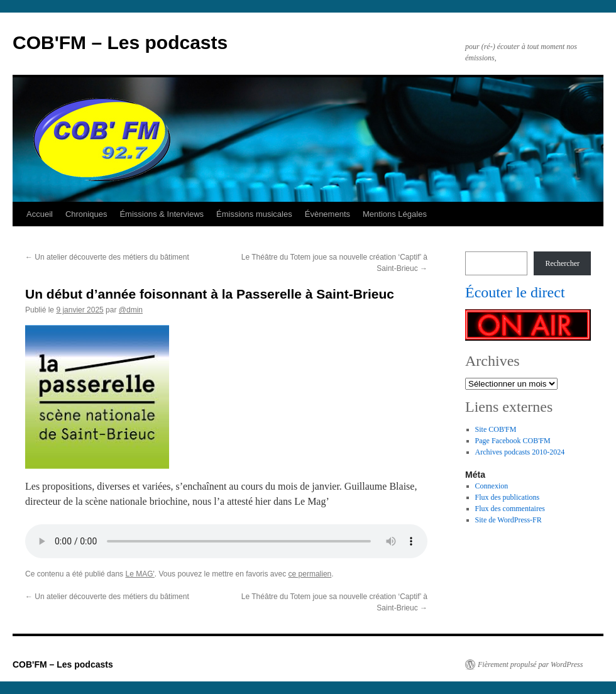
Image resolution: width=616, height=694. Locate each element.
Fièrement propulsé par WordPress (530, 664)
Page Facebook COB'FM (513, 441)
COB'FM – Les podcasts (120, 42)
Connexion (492, 486)
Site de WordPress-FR (509, 520)
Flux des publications (508, 497)
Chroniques (86, 214)
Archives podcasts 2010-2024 (520, 452)
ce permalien (310, 574)
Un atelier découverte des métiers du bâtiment (107, 257)
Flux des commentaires (510, 509)
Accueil (40, 214)
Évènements (327, 214)
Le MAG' (140, 574)
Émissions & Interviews (162, 214)
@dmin (131, 310)
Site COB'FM (496, 429)
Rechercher (562, 263)
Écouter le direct (515, 292)
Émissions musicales (254, 214)
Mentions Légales (395, 214)
